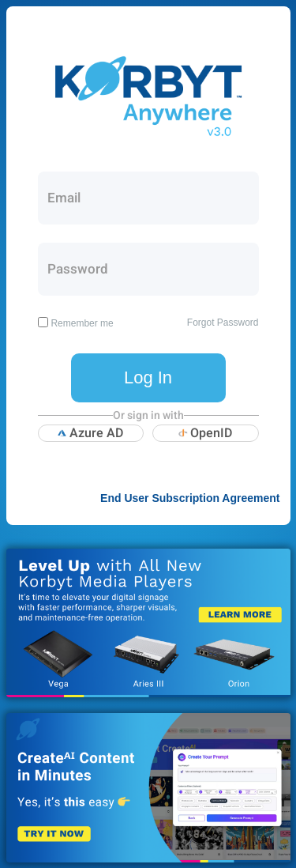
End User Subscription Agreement (190, 498)
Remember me (82, 323)
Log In (148, 377)
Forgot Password (223, 323)
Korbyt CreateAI (148, 787)
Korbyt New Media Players (148, 623)
